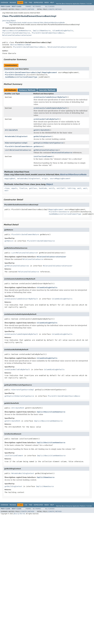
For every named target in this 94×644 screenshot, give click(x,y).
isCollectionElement (43, 156)
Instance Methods (27, 90)
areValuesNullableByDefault (46, 119)
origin (45, 179)
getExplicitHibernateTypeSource (48, 143)
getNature (38, 146)
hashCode (43, 188)
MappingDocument (50, 72)
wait (79, 188)
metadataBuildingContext (29, 179)
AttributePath (11, 130)
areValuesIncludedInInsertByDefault (50, 97)
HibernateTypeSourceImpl (16, 143)
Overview (4, 3)
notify (52, 188)
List (7, 150)
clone (7, 188)
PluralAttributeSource (15, 75)
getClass (33, 188)
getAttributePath (41, 130)
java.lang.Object (9, 21)
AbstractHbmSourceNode (20, 45)
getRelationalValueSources (46, 150)
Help (52, 3)
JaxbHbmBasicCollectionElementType (21, 77)
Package (13, 3)
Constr (24, 9)
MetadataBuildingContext (16, 136)
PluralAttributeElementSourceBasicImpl (23, 72)
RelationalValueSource (20, 150)
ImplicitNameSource (42, 31)
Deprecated (38, 3)
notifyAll (61, 188)
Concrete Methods (47, 90)
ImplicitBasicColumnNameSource (17, 31)
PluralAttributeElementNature (19, 146)
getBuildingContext (42, 136)
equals (14, 188)
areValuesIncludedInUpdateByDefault (50, 108)
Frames (29, 7)
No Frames (37, 7)
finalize (23, 188)
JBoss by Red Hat (19, 514)
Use (26, 3)
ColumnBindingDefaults (63, 31)
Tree (30, 3)
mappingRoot (10, 179)
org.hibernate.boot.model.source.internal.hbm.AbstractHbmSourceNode (35, 23)
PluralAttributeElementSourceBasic (48, 33)
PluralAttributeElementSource (16, 33)
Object (50, 184)
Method (31, 9)
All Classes (50, 7)
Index (47, 3)
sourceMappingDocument (60, 179)
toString (71, 188)
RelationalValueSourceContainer (17, 35)
